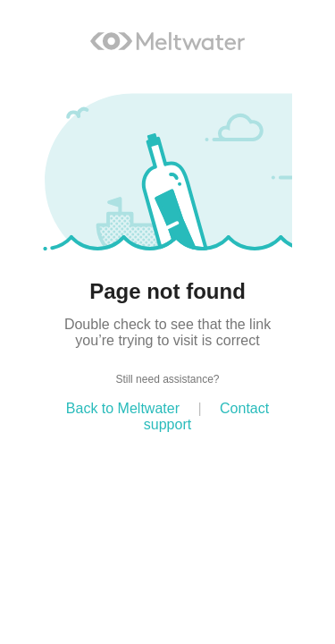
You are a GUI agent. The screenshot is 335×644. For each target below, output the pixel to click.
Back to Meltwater (123, 408)
